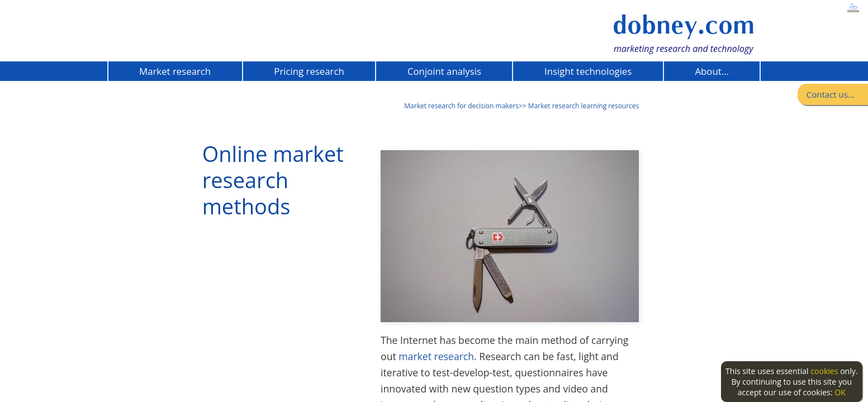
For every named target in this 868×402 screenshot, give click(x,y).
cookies (824, 371)
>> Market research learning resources (579, 106)
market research (436, 356)
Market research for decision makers (461, 106)
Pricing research (309, 71)
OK (840, 392)
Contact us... (831, 94)
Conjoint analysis (444, 71)
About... (712, 71)
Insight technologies (588, 71)
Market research (175, 71)
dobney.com (684, 25)
